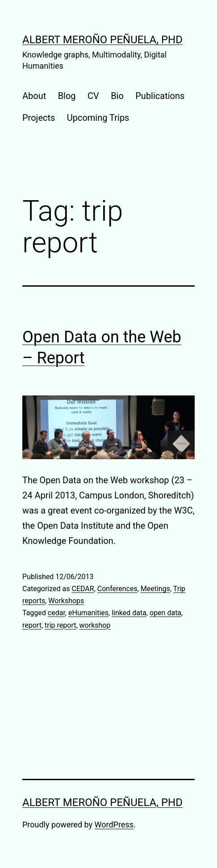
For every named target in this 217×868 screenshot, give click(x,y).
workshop (95, 625)
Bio (117, 96)
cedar (56, 613)
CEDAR (83, 589)
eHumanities (88, 613)
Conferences (117, 589)
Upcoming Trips (98, 118)
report (32, 625)
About (34, 96)
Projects (39, 118)
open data (165, 613)
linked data (129, 613)
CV (93, 96)
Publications (160, 96)
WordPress (114, 825)
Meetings (155, 589)
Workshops (66, 601)
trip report (60, 625)
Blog (67, 96)
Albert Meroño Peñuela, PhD (102, 40)
